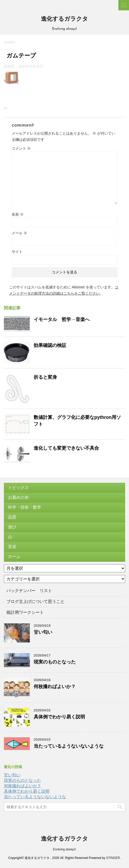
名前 (18, 214)
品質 (12, 517)
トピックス (18, 488)
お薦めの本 (18, 497)
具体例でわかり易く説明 (59, 717)
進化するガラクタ (64, 19)
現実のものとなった (55, 662)
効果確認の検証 (50, 345)
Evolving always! (65, 849)
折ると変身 (45, 377)
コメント (21, 148)
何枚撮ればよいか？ (55, 687)
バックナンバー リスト (29, 591)
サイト (17, 252)
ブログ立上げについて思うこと (35, 601)
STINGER (113, 858)
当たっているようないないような (69, 746)
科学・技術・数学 (25, 507)
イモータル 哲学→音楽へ (62, 319)
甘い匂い (43, 632)
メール (19, 233)
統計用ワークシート (25, 612)
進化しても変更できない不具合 (66, 448)
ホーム (14, 556)
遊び (12, 527)
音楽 (12, 547)
